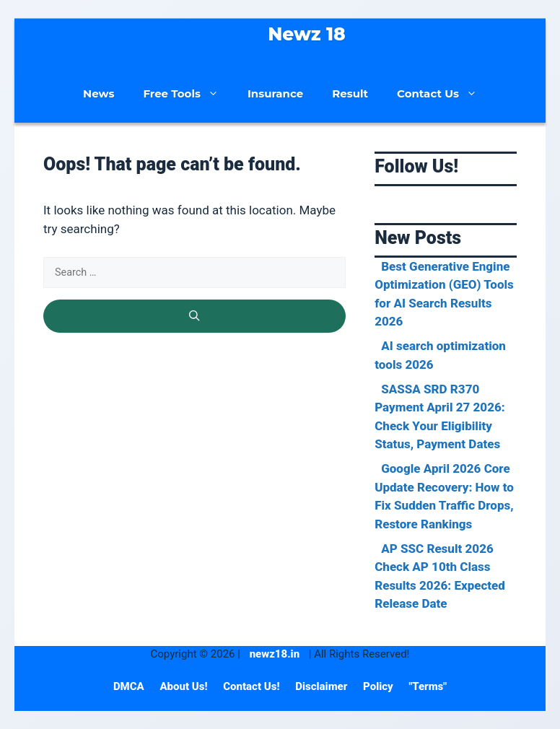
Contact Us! (253, 686)
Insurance (275, 93)
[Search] (194, 316)
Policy (379, 686)
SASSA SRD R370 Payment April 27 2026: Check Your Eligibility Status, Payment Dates (440, 417)
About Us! (185, 686)
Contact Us (444, 94)
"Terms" (428, 686)
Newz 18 (307, 34)
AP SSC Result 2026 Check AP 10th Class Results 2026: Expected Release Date (440, 576)
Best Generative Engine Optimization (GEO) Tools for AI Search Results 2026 (444, 294)
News (99, 93)
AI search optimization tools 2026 (440, 355)
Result (350, 93)
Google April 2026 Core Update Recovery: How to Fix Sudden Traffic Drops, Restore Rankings (444, 496)
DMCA (130, 686)
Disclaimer (323, 686)
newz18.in (275, 654)
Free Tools (188, 94)
